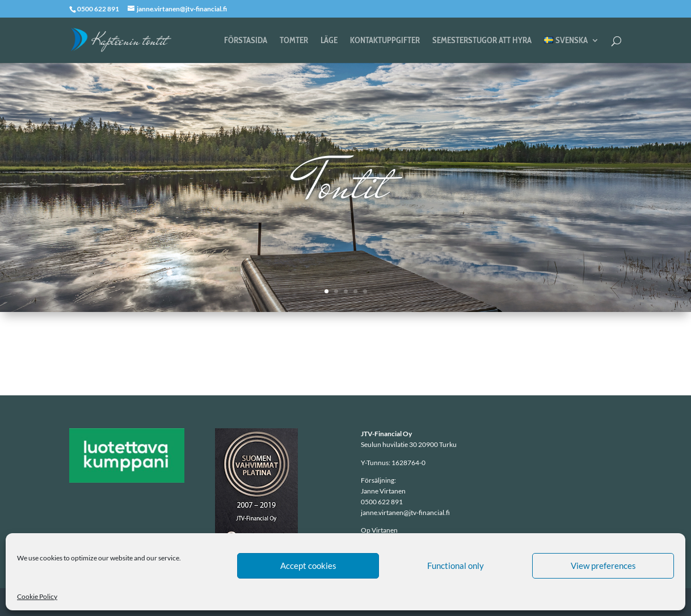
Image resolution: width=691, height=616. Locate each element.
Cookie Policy (37, 596)
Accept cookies (308, 566)
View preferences (603, 566)
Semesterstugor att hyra (482, 41)
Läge (329, 41)
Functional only (456, 566)
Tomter (294, 41)
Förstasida (246, 41)
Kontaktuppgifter (385, 41)
